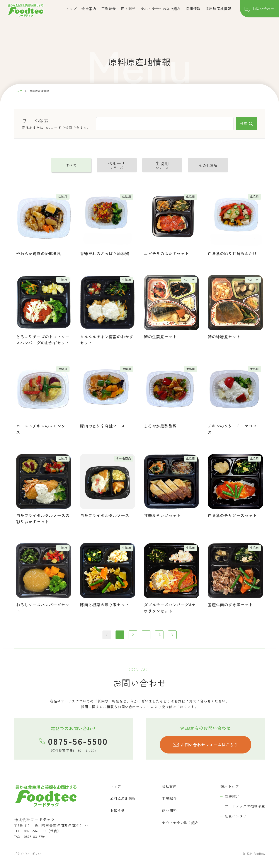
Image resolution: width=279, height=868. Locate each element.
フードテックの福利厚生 (245, 806)
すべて (71, 165)
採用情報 (193, 8)
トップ (71, 8)
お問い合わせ (259, 9)
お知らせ (118, 810)
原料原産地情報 (218, 8)
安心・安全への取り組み (161, 8)
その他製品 (208, 165)
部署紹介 (232, 796)
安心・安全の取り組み (180, 822)
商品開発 (128, 8)
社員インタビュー (239, 816)
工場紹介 (109, 8)
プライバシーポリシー (29, 854)
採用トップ (230, 786)
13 (159, 634)
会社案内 (89, 8)
